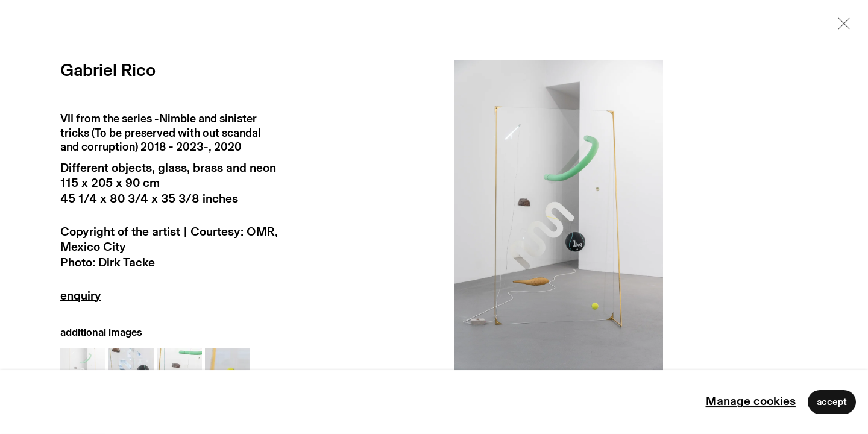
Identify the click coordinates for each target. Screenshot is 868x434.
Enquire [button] (170, 299)
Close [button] (841, 27)
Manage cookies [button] (751, 401)
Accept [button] (832, 402)
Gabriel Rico (108, 71)
